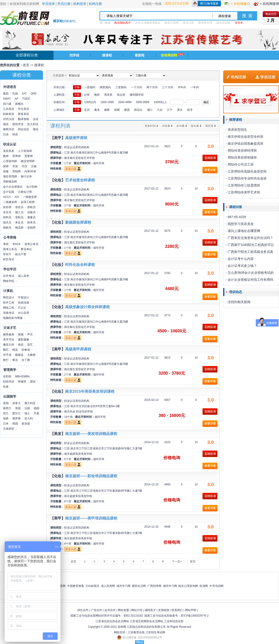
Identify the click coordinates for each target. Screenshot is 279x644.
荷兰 (6, 413)
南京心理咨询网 (188, 586)
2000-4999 (125, 102)
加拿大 (17, 403)
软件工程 (9, 303)
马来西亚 (9, 429)
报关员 (7, 222)
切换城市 (69, 21)
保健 (6, 171)
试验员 (31, 212)
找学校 (74, 55)
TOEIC (26, 99)
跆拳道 (26, 350)
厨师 (6, 166)
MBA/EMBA (22, 376)
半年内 (182, 87)
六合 (160, 110)
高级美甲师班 (76, 138)
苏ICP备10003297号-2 (195, 616)
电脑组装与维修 (13, 318)
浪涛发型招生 (237, 130)
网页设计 (9, 297)
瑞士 (27, 413)
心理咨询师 (10, 161)
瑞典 (6, 418)
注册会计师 (25, 192)
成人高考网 (108, 586)
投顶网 (204, 586)
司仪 (24, 166)
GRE (33, 94)
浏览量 (166, 126)
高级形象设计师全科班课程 (87, 307)
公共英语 (9, 109)
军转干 (7, 254)
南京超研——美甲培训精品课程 (91, 518)
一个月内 (136, 87)
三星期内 (121, 87)
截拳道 (19, 355)
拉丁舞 (26, 360)
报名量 (195, 126)
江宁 (170, 110)
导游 (15, 166)
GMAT (7, 99)
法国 (27, 408)
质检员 (31, 207)
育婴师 (29, 156)
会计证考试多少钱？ (242, 266)
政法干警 (21, 254)
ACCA (7, 197)
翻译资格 (23, 119)
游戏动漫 (23, 303)
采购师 (31, 228)
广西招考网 (154, 586)
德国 (37, 408)
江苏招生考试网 (155, 632)
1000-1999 (107, 102)
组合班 (121, 95)
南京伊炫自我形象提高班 (246, 144)
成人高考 (23, 276)
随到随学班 (137, 95)
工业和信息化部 (174, 621)
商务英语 (23, 114)
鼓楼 (117, 110)
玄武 (87, 110)
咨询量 (180, 126)
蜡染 (15, 350)
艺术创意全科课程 (80, 180)
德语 (6, 124)
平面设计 (23, 297)
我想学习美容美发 (241, 224)
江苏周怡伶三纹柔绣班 (244, 185)
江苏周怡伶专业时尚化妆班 (247, 178)
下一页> (177, 562)
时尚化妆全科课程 (80, 265)
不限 (77, 87)
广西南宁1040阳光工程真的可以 (251, 245)
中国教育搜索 (76, 586)
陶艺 (6, 350)
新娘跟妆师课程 (78, 222)
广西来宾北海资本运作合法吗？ (250, 238)
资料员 (19, 217)
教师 (6, 156)
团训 (33, 382)
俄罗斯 (17, 418)
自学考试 (9, 276)
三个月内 (168, 87)
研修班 (22, 382)
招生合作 (83, 610)
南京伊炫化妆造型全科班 (246, 137)
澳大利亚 (30, 403)
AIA (17, 197)
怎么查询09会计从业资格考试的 (251, 273)
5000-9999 (142, 102)
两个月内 (152, 87)
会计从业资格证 (13, 187)
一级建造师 (30, 197)
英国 (18, 408)
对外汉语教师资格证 (148, 23)
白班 (87, 95)
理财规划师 (10, 182)
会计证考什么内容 (241, 259)
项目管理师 (10, 177)
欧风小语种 (172, 23)
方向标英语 (92, 586)
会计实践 (9, 192)
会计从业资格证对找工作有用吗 (250, 280)
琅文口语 (188, 23)
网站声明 (191, 610)
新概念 (19, 104)
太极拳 (31, 355)
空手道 (7, 355)
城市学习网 (123, 586)
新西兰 (7, 408)
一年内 (195, 87)
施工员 (19, 212)
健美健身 (9, 334)
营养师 (17, 156)
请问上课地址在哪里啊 (244, 231)
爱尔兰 (17, 413)
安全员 (7, 212)
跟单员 (31, 222)
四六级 (7, 104)
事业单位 (26, 249)
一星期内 (90, 87)
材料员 (7, 217)
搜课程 (107, 55)
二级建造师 (10, 202)
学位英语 (23, 109)
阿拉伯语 (23, 129)
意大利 (29, 418)
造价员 (19, 207)
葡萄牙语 (9, 129)
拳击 (15, 360)
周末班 (108, 95)
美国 (6, 403)
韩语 (15, 134)
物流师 (19, 228)
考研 (6, 244)
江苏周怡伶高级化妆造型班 (247, 171)
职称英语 (9, 114)
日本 (6, 424)
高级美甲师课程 (78, 349)
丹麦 (37, 413)
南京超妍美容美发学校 (78, 454)
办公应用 (23, 313)
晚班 (97, 95)
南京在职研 (223, 23)
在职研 (7, 376)
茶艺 (30, 345)
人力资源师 (25, 151)
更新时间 (150, 126)
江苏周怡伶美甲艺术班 (244, 192)
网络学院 (9, 281)
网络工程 (9, 308)
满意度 (209, 126)
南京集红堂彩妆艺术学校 (80, 158)
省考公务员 (31, 244)
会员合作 (110, 610)
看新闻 (139, 55)
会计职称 (32, 187)
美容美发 (9, 151)
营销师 (17, 171)
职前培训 (9, 382)
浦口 (150, 110)
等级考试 (9, 313)
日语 (6, 134)
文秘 (34, 166)
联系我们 (177, 610)
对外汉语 (9, 119)
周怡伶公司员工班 (241, 164)
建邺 (107, 110)
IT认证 (22, 308)
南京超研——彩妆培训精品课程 (91, 476)
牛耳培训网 (216, 586)
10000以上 (160, 102)
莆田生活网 (139, 586)
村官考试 (9, 259)
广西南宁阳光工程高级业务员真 (250, 252)
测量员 (31, 217)
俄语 (36, 129)
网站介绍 (137, 610)
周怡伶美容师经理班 (242, 150)
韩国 (15, 424)
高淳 (190, 110)
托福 (15, 94)
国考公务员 (10, 249)
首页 (26, 65)
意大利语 (33, 124)
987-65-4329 (237, 217)
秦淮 (97, 110)
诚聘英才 (150, 610)
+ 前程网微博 (269, 4)
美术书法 (9, 340)
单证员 (19, 222)
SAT (24, 94)
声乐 (30, 334)
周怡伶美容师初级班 (242, 157)
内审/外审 (30, 171)
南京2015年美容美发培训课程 (90, 391)
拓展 (6, 387)
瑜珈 (21, 334)
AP (17, 99)
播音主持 (9, 345)
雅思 (6, 94)
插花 (21, 345)
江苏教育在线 (136, 632)
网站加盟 (123, 610)
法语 (36, 119)
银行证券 (26, 177)
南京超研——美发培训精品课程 (91, 434)
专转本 (17, 244)
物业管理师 (28, 161)
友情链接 (164, 610)
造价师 (7, 207)
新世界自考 (205, 23)
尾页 (193, 562)
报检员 (7, 228)
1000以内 (90, 102)
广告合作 (96, 610)
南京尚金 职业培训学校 (78, 412)
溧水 (180, 110)
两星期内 (105, 87)
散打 (6, 360)
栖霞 (127, 110)
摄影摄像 (23, 340)
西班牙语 (18, 124)
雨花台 (138, 110)
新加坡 (26, 424)
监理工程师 (28, 202)
